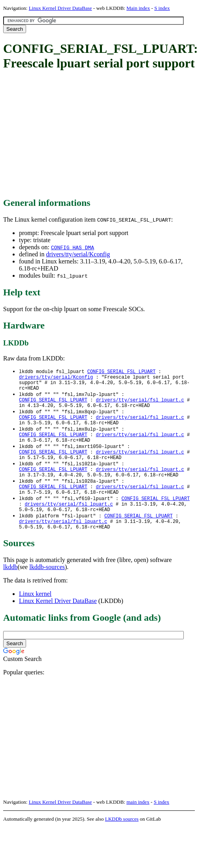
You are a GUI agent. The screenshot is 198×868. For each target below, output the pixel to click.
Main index (138, 8)
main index (138, 828)
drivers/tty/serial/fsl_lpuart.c (140, 405)
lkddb (10, 593)
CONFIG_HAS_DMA (73, 247)
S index (162, 8)
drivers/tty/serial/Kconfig (78, 254)
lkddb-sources (47, 593)
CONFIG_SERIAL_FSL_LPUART (122, 372)
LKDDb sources (122, 845)
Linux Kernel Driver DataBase (60, 8)
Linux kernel (35, 620)
